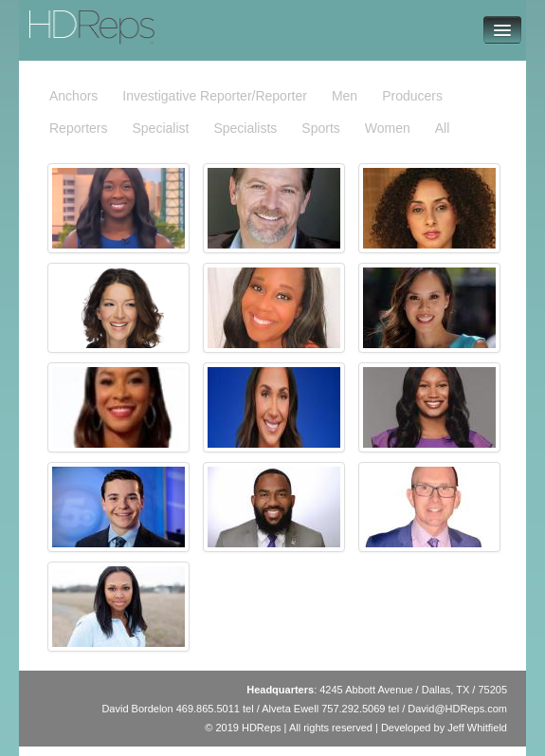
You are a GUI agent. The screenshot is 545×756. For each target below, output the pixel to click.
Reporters (78, 128)
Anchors (73, 96)
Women (388, 128)
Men (345, 96)
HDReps (60, 19)
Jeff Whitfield (477, 728)
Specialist (160, 128)
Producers (412, 96)
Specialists (245, 128)
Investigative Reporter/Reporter (215, 96)
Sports (320, 128)
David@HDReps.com (457, 709)
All (443, 128)
